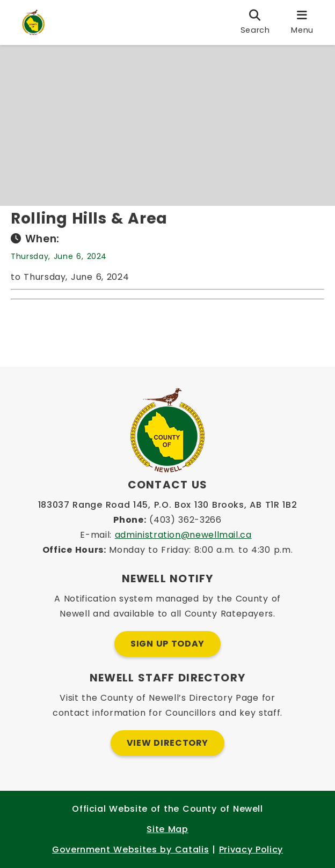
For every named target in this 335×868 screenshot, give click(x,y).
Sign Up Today (167, 644)
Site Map (167, 829)
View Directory (167, 743)
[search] (255, 23)
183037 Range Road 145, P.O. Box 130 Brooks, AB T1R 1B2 (168, 505)
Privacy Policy (251, 850)
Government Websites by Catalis (130, 850)
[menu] (302, 23)
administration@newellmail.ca (183, 535)
